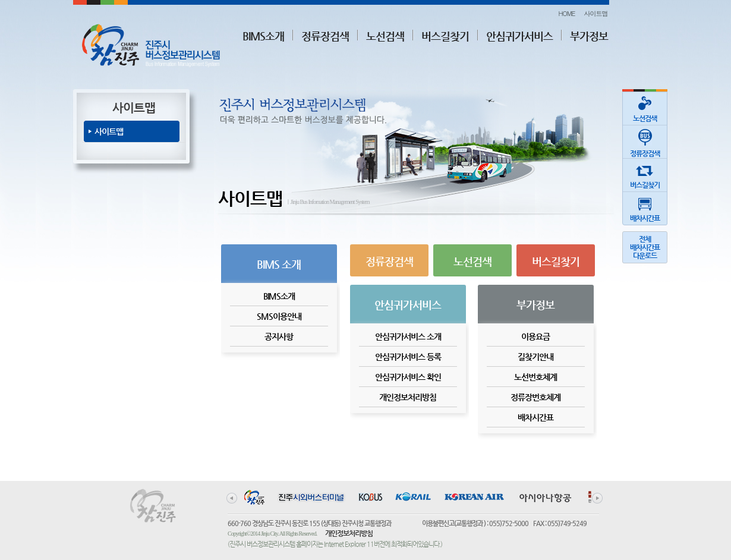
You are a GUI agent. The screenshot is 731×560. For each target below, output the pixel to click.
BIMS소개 (263, 36)
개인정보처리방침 (408, 397)
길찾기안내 (535, 357)
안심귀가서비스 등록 (408, 357)
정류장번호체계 (535, 397)
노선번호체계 (535, 377)
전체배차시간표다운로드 (645, 247)
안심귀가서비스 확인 (408, 377)
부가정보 (589, 36)
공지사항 (279, 336)
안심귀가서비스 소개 (408, 336)
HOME (566, 13)
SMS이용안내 (279, 316)
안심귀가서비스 (519, 36)
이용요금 (535, 336)
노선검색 (385, 36)
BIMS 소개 (279, 264)
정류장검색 (325, 36)
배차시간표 (535, 417)
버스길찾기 (445, 36)
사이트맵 (596, 13)
